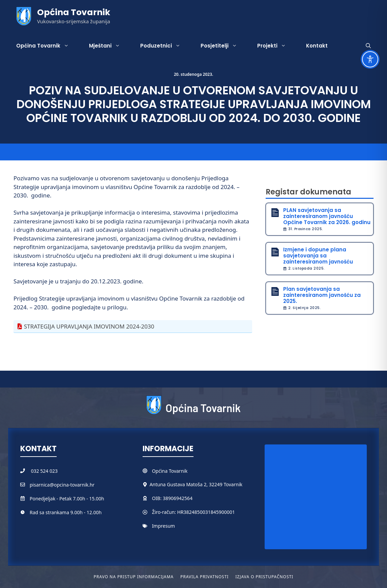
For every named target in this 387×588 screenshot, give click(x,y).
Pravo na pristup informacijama (134, 577)
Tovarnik (178, 471)
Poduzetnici (165, 46)
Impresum (163, 526)
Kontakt (317, 46)
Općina (160, 471)
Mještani (110, 46)
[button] (368, 46)
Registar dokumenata (308, 192)
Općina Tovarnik (74, 12)
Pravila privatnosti (204, 577)
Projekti (277, 46)
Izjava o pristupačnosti (264, 577)
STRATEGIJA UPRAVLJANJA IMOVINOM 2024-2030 (89, 326)
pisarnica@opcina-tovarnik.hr (62, 485)
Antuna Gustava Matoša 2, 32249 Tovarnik (196, 484)
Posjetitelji (224, 46)
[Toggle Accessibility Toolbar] (370, 59)
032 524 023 (44, 471)
